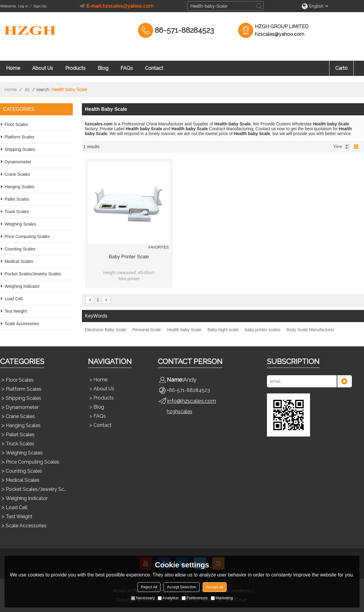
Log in (23, 6)
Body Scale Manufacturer (310, 330)
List (348, 147)
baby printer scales (263, 330)
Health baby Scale (184, 330)
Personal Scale (147, 330)
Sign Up (40, 6)
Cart (341, 68)
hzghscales (180, 411)
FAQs (127, 68)
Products (75, 68)
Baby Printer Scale (129, 257)
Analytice (168, 598)
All (27, 90)
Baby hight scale (223, 330)
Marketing (222, 598)
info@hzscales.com (191, 401)
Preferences (195, 598)
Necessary (143, 598)
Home (13, 68)
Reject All (149, 587)
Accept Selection (182, 587)
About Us (43, 68)
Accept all (214, 587)
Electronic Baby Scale (106, 330)
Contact (154, 68)
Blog (103, 68)
